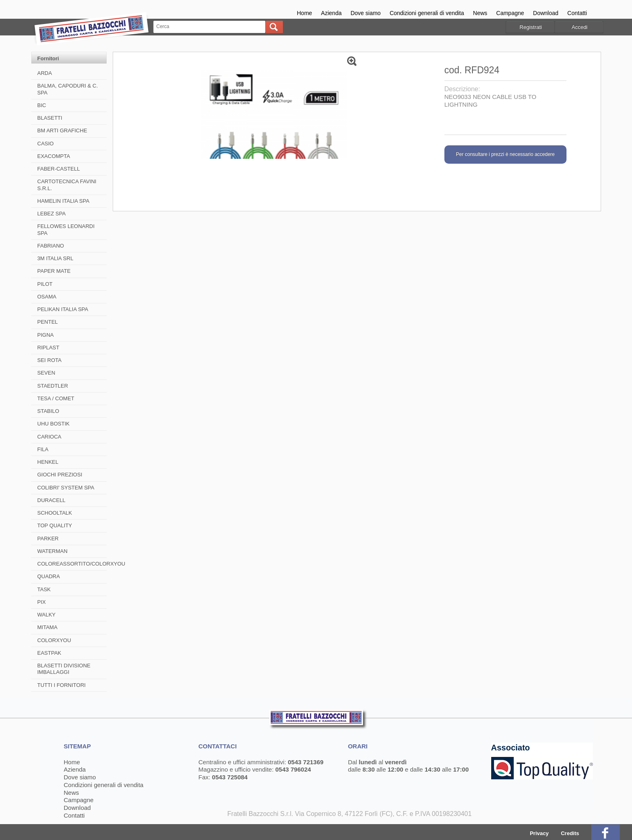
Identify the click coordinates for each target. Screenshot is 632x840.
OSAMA (47, 297)
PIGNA (46, 335)
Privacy (539, 833)
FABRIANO (51, 246)
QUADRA (49, 576)
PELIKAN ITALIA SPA (63, 309)
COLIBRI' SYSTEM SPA (66, 488)
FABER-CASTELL (59, 169)
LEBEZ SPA (52, 214)
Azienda (331, 13)
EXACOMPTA (54, 156)
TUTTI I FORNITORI (62, 685)
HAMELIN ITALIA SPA (63, 201)
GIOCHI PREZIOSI (60, 475)
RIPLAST (48, 348)
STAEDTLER (53, 386)
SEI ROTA (50, 360)
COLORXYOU (54, 640)
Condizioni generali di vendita (427, 13)
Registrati (531, 27)
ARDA (45, 73)
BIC (42, 105)
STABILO (48, 411)
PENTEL (48, 322)
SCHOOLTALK (55, 513)
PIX (42, 602)
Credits (570, 833)
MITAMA (48, 627)
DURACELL (51, 500)
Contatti (577, 13)
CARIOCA (49, 437)
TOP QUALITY (55, 525)
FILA (43, 449)
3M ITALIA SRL (56, 258)
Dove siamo (365, 13)
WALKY (47, 615)
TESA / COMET (56, 398)
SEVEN (46, 373)
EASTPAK (49, 653)
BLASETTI (50, 118)
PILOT (45, 284)
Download (546, 13)
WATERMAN (52, 551)
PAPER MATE (54, 271)
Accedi (579, 27)
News (480, 13)
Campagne (510, 13)
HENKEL (48, 462)
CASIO (46, 144)
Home (305, 13)
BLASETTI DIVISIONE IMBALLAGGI (64, 669)
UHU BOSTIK (54, 424)
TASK (44, 589)
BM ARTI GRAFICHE (62, 130)
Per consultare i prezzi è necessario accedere (505, 154)
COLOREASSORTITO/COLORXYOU (81, 564)
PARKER (48, 538)
